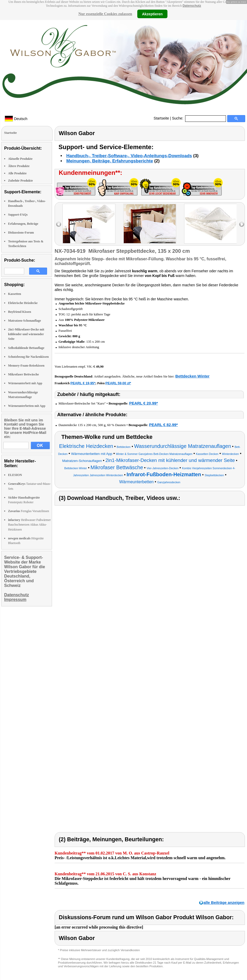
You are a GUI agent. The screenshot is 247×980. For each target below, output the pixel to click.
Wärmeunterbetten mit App (27, 406)
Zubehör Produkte (20, 181)
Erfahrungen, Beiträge (23, 224)
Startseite (161, 118)
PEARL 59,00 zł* (118, 383)
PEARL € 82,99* (163, 425)
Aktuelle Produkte (20, 159)
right (242, 224)
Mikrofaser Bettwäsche (24, 374)
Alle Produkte (17, 173)
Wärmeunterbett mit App (25, 383)
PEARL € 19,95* (83, 383)
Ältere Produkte (19, 166)
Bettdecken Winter (192, 376)
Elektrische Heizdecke (23, 303)
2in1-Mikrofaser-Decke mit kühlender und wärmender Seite (26, 334)
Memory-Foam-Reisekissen (26, 366)
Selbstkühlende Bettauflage (26, 348)
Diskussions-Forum (21, 233)
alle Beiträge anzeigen (224, 902)
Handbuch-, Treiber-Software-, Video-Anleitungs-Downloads (129, 156)
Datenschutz (192, 6)
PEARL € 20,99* (144, 403)
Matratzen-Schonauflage (25, 321)
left (59, 224)
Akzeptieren (152, 14)
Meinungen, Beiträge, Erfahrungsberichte (110, 161)
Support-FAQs (18, 215)
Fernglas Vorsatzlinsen (29, 511)
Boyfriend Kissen (19, 312)
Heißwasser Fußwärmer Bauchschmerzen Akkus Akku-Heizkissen (29, 525)
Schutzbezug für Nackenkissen (28, 357)
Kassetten (15, 294)
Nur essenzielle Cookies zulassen (105, 14)
